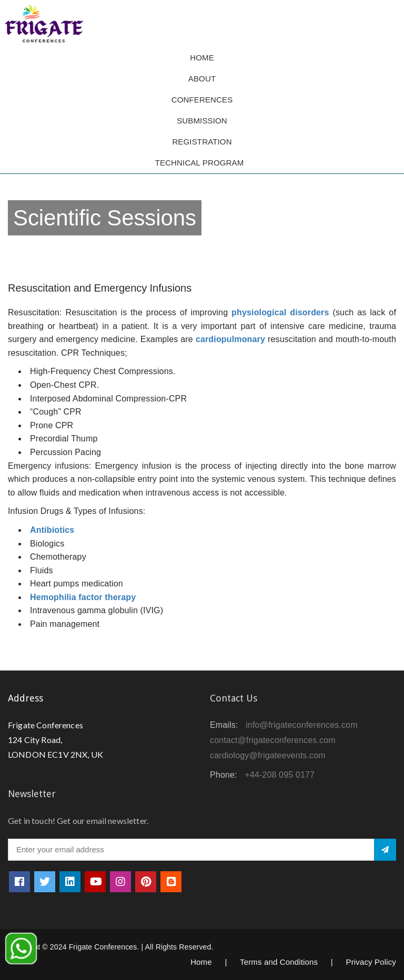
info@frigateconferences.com (302, 725)
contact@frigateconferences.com (273, 740)
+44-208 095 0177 (280, 775)
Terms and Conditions (279, 962)
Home (202, 58)
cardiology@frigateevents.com (268, 755)
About (202, 79)
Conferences (202, 100)
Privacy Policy (371, 962)
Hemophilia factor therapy (83, 597)
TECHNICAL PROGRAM (202, 163)
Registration (202, 142)
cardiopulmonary (230, 339)
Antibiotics (52, 530)
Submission (202, 121)
